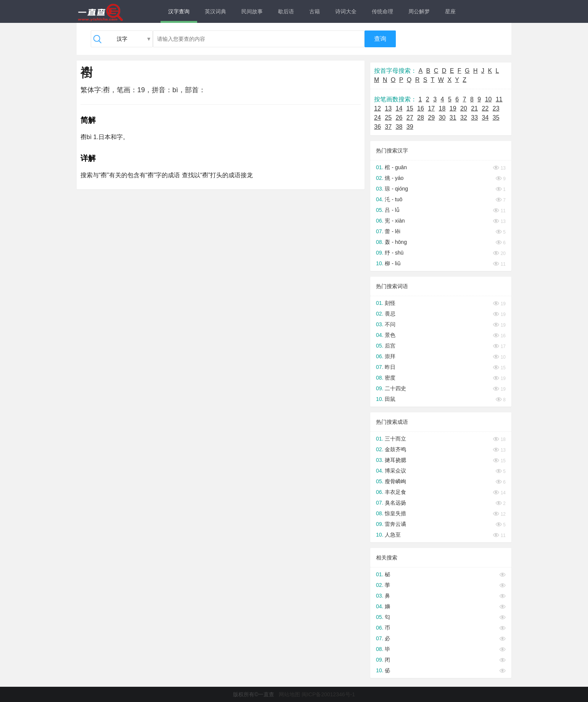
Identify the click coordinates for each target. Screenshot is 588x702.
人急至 (393, 535)
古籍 (315, 11)
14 (399, 108)
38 (399, 127)
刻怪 (390, 303)
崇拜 (390, 356)
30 (442, 118)
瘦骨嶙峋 (395, 481)
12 (378, 108)
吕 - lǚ (392, 210)
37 (388, 127)
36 (378, 127)
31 (453, 118)
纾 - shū (394, 253)
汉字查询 (179, 11)
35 (496, 118)
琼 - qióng (396, 189)
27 (410, 118)
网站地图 (289, 694)
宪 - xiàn (395, 221)
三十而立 (395, 439)
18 (442, 108)
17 (431, 108)
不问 (390, 324)
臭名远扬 (395, 503)
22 (485, 108)
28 (421, 118)
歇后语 (286, 11)
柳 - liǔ (393, 263)
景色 (390, 335)
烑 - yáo (394, 178)
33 (474, 118)
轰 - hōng (396, 242)
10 (488, 99)
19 (453, 108)
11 (499, 99)
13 (388, 108)
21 (474, 108)
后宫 (390, 346)
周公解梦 (419, 11)
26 (399, 118)
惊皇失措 (395, 513)
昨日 (390, 367)
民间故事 (252, 11)
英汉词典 (215, 11)
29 (431, 118)
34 (485, 118)
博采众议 (395, 471)
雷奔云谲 (395, 524)
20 (464, 108)
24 (378, 118)
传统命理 (382, 11)
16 (421, 108)
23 (496, 108)
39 (410, 127)
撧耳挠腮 (395, 460)
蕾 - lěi (392, 231)
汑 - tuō (394, 199)
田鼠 (390, 399)
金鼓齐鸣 (395, 449)
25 (388, 118)
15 (410, 108)
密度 (390, 378)
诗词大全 (346, 11)
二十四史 (395, 388)
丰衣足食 (395, 492)
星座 (450, 11)
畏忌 (390, 314)
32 (464, 118)
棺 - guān (396, 167)
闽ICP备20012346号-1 (328, 694)
